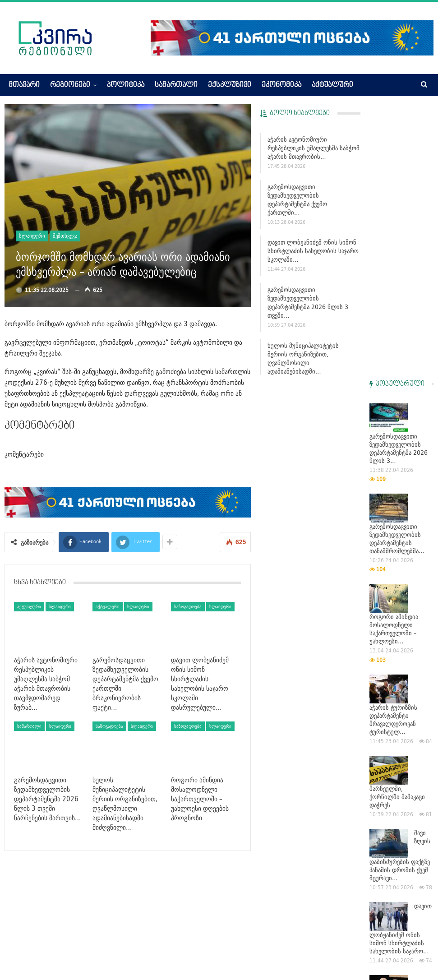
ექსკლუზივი (230, 85)
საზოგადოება (188, 606)
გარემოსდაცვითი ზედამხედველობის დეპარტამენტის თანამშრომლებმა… (397, 268)
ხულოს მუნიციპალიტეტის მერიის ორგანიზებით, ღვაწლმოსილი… (400, 749)
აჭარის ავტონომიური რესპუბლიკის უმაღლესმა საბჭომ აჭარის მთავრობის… (314, 148)
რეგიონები (70, 85)
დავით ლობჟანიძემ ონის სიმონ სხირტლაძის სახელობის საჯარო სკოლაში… (313, 251)
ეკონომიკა (281, 85)
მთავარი (24, 85)
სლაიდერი (32, 236)
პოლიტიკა (126, 85)
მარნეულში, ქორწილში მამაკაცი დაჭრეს (397, 526)
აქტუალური (332, 85)
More (371, 85)
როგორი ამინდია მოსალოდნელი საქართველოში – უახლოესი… (394, 358)
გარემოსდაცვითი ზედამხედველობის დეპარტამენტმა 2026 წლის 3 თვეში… (308, 303)
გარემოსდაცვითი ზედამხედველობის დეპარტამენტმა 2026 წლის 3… (399, 178)
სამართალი (176, 85)
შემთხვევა (65, 236)
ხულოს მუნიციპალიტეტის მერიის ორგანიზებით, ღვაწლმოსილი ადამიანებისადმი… (314, 354)
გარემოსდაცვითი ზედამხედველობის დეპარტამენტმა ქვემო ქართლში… (297, 200)
